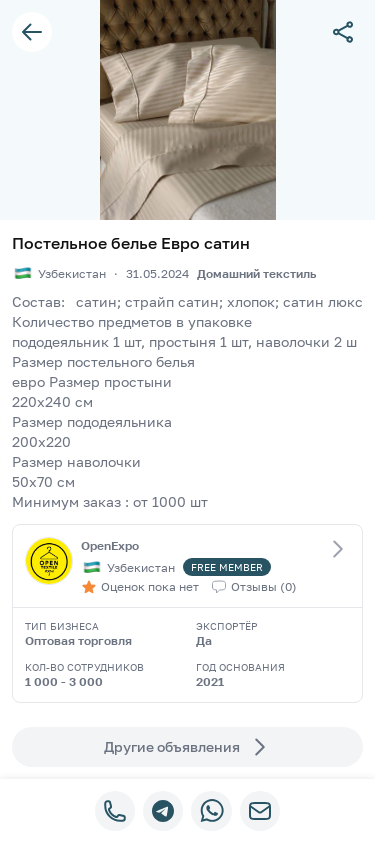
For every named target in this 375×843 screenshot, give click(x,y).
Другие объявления (188, 747)
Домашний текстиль (256, 273)
